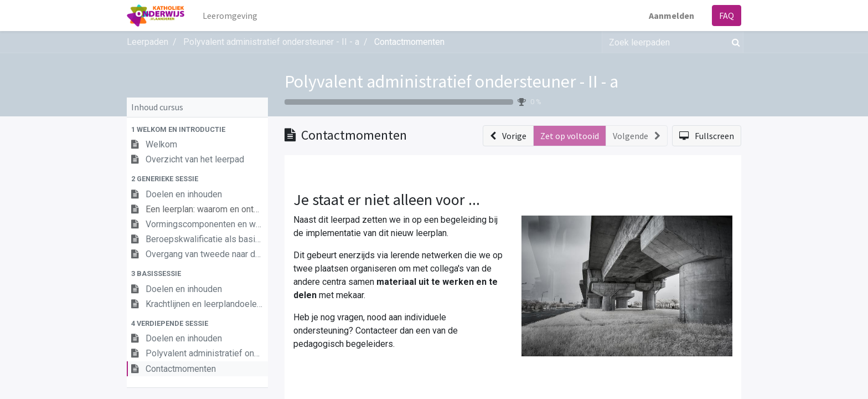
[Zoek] (734, 42)
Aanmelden (671, 16)
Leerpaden (148, 42)
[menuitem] (230, 16)
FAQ (727, 16)
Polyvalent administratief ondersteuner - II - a (451, 81)
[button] (197, 129)
